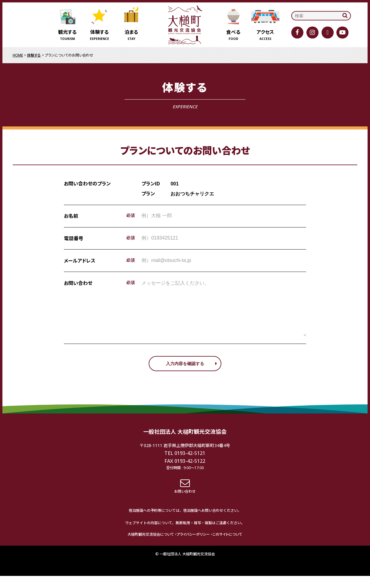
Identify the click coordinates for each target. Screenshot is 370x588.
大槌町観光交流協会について (151, 546)
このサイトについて (227, 546)
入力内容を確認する (185, 376)
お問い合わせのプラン (87, 184)
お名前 (71, 216)
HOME (18, 55)
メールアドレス (80, 261)
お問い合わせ (78, 283)
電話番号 (74, 238)
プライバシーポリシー (193, 546)
